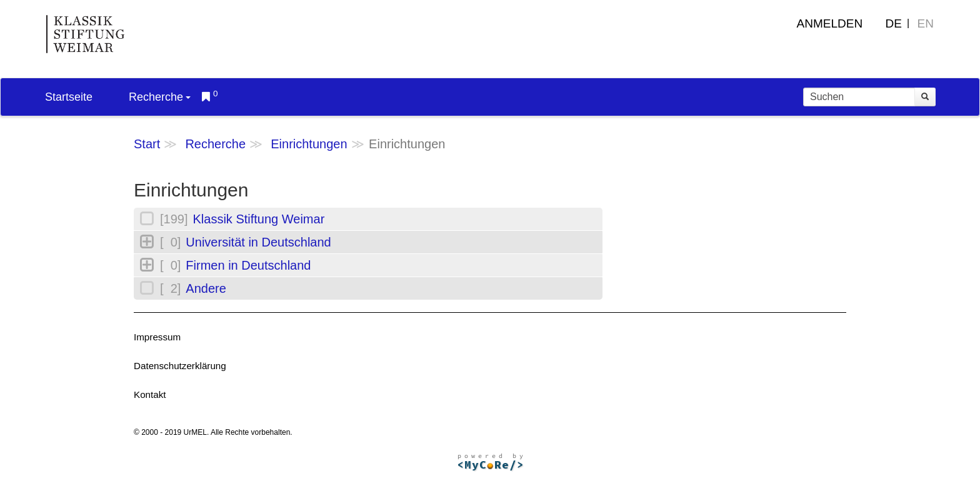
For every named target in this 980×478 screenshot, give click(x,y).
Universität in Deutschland (258, 242)
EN (926, 23)
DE (894, 23)
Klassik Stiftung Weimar (258, 219)
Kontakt (150, 394)
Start (147, 144)
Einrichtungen (309, 144)
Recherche (160, 97)
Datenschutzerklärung (180, 366)
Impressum (157, 337)
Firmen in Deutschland (248, 265)
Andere (206, 288)
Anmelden (830, 23)
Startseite (69, 97)
